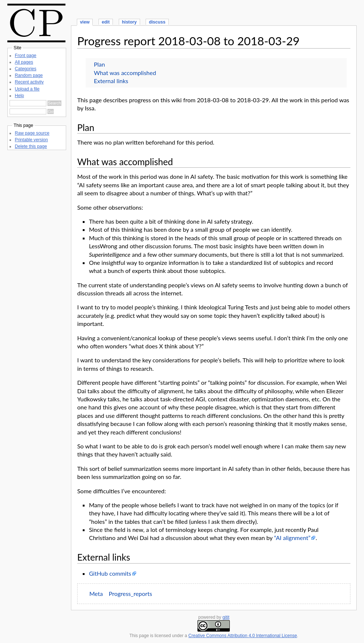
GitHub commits (110, 573)
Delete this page (31, 146)
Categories (25, 69)
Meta (96, 594)
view (85, 22)
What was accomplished (125, 73)
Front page (25, 56)
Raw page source (32, 133)
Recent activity (29, 82)
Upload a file (27, 89)
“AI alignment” (292, 538)
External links (111, 81)
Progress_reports (131, 594)
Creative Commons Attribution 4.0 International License (242, 636)
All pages (24, 62)
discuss (157, 22)
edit (106, 22)
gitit (226, 617)
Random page (29, 75)
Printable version (31, 140)
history (129, 22)
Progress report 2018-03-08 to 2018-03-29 (188, 41)
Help (19, 96)
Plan (99, 64)
